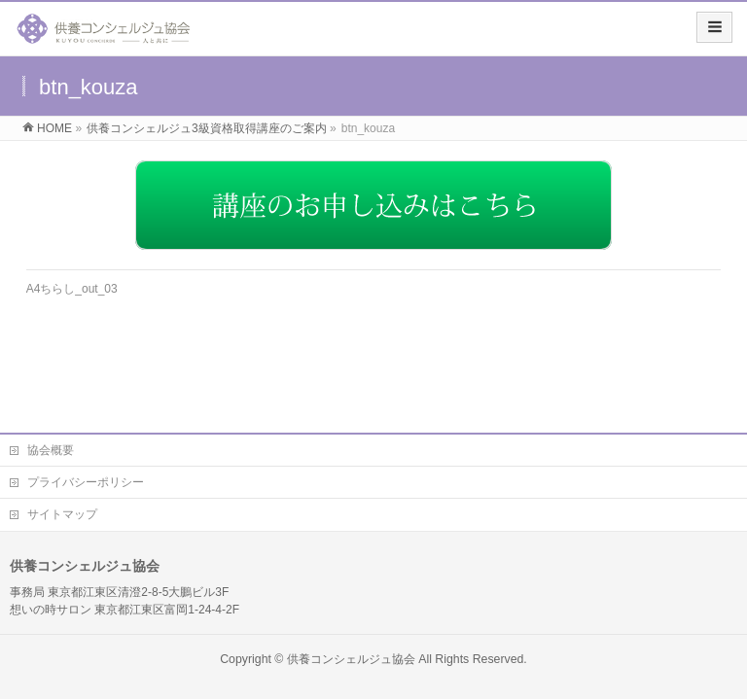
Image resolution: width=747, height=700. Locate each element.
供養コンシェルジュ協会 (351, 659)
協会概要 (51, 450)
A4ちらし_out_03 (72, 289)
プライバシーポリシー (86, 482)
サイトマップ (62, 514)
